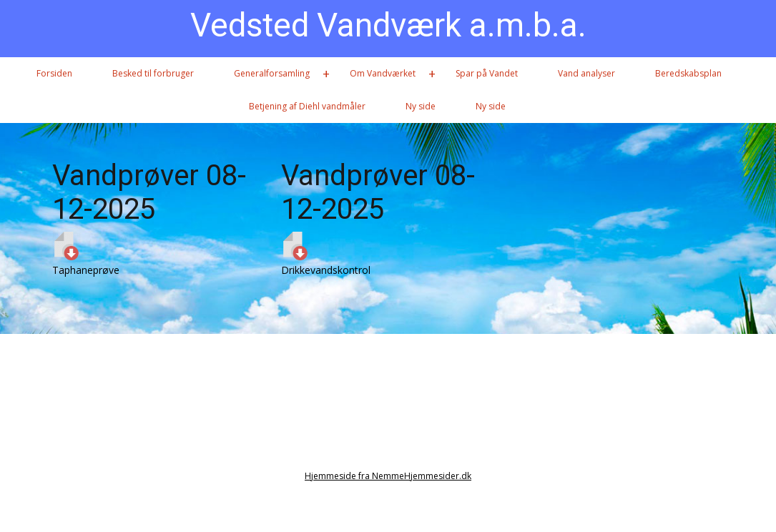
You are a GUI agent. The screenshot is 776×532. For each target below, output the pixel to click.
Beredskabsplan (688, 73)
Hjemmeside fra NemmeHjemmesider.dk (388, 476)
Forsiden (54, 73)
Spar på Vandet (487, 73)
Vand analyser (586, 73)
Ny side (421, 106)
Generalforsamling (272, 73)
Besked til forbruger (153, 73)
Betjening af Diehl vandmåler (307, 106)
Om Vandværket (383, 73)
